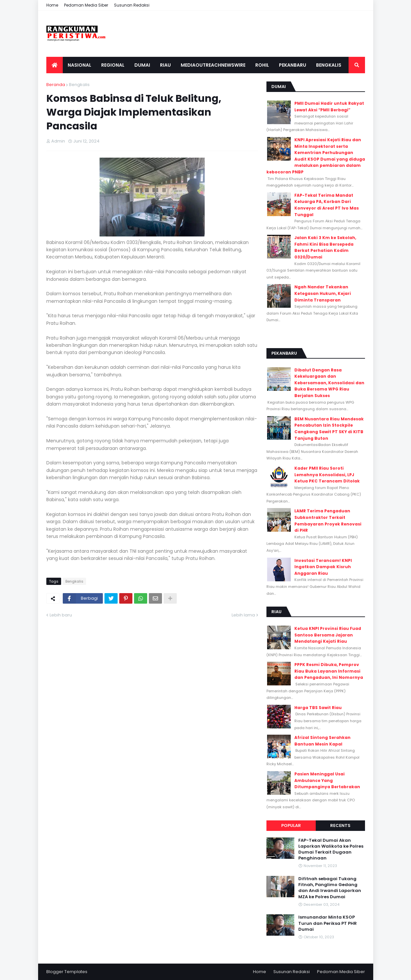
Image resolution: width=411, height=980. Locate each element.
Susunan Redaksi (132, 5)
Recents (340, 825)
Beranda (56, 85)
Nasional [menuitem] (80, 65)
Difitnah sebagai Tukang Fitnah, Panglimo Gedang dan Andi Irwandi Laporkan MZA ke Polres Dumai (330, 888)
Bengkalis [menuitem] (329, 65)
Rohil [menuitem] (262, 65)
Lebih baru (61, 615)
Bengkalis (79, 85)
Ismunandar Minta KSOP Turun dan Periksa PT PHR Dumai (328, 923)
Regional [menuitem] (113, 65)
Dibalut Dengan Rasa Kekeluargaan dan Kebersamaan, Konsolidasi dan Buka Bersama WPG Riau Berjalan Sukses (329, 383)
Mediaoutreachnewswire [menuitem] (213, 65)
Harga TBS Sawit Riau (318, 708)
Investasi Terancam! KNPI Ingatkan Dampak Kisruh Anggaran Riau (323, 567)
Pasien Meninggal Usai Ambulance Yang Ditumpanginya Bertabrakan (327, 780)
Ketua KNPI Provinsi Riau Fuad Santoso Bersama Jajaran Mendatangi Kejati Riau (328, 635)
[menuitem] (55, 65)
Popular (291, 825)
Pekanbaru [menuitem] (293, 65)
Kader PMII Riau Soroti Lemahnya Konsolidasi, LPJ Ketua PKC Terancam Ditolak (327, 475)
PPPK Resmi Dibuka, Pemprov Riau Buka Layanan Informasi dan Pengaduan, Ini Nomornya (329, 671)
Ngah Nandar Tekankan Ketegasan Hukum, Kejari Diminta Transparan (323, 293)
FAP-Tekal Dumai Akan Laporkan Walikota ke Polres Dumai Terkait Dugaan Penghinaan (331, 849)
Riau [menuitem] (165, 65)
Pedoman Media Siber (86, 5)
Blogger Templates (67, 972)
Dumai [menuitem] (142, 65)
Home (52, 5)
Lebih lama (243, 615)
